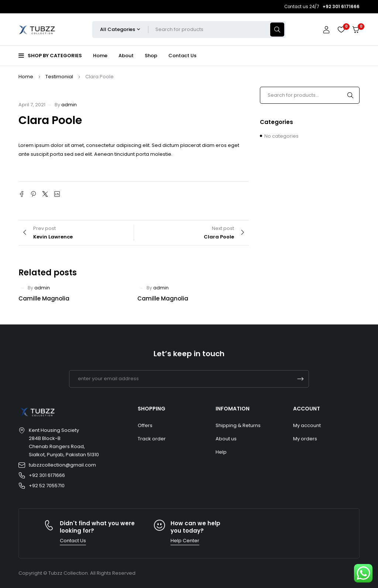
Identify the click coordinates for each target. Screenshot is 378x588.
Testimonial (59, 77)
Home (26, 77)
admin (69, 105)
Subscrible (300, 379)
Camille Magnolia (44, 298)
